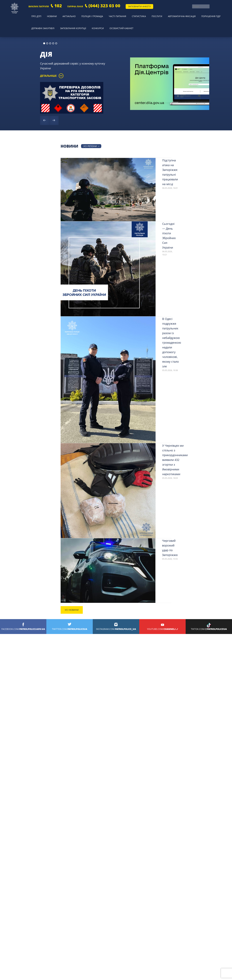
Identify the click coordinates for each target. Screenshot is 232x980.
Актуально (62, 13)
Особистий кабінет (117, 18)
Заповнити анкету (139, 6)
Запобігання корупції (71, 18)
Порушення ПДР (197, 13)
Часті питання (108, 13)
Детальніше (52, 61)
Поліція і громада (84, 13)
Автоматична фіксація (168, 13)
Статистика (128, 13)
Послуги (144, 13)
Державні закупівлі (41, 18)
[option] (116, 69)
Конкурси (95, 18)
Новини (47, 13)
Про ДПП (34, 13)
